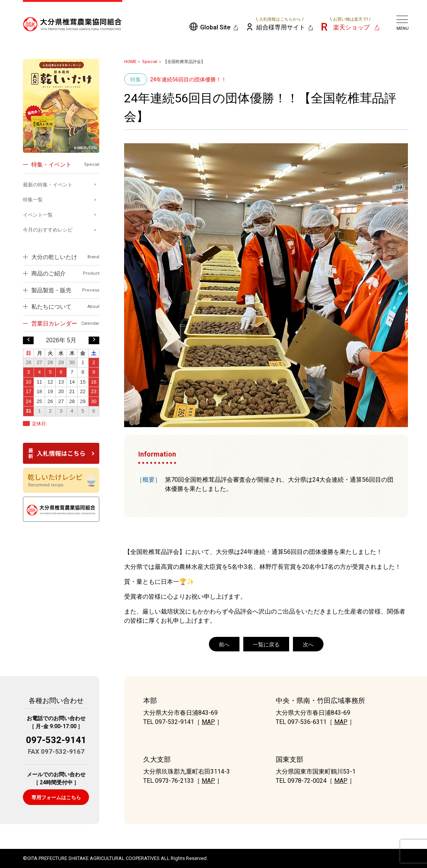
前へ (224, 645)
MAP (208, 722)
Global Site (215, 27)
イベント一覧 (38, 215)
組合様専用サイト (280, 24)
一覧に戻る (266, 645)
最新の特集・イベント (48, 185)
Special (150, 62)
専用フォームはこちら (56, 798)
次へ (308, 645)
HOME (130, 62)
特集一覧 (33, 200)
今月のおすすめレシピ (48, 230)
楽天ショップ (350, 24)
